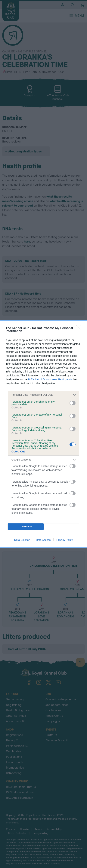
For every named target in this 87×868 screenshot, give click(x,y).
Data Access (43, 540)
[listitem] (43, 395)
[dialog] (43, 434)
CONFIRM (26, 527)
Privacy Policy (65, 540)
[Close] (80, 328)
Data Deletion (22, 540)
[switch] (73, 403)
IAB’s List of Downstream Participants (50, 379)
